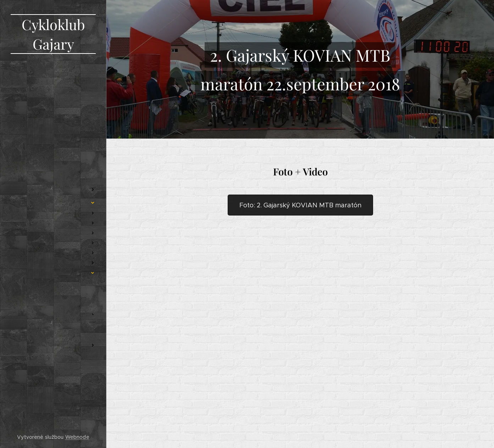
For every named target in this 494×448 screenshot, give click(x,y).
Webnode (77, 437)
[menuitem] (53, 142)
